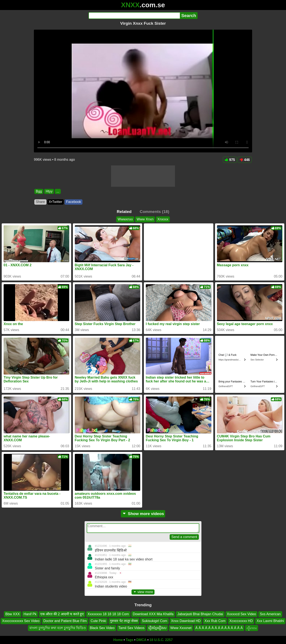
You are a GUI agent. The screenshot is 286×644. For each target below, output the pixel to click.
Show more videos (143, 514)
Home (118, 640)
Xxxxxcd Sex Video (242, 614)
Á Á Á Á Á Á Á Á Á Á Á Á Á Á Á (219, 628)
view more (143, 592)
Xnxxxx (163, 219)
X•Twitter (56, 202)
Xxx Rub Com (215, 621)
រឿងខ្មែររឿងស (157, 628)
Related (124, 212)
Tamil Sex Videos (131, 628)
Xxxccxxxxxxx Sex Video (21, 621)
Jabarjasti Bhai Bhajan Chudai (200, 614)
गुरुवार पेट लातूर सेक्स (124, 621)
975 (230, 160)
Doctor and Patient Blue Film (65, 621)
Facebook (74, 202)
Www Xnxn (145, 219)
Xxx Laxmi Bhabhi (270, 621)
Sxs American (270, 614)
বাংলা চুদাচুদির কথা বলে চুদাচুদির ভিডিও (58, 628)
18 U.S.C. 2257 (161, 640)
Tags (130, 640)
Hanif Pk (30, 614)
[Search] (134, 16)
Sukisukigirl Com (154, 621)
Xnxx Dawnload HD (186, 621)
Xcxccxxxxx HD (241, 621)
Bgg (39, 191)
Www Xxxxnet (181, 628)
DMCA (141, 640)
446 (245, 160)
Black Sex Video (102, 628)
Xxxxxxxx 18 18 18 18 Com (108, 614)
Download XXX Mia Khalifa (153, 614)
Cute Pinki (98, 621)
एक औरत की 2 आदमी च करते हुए (62, 614)
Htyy (49, 191)
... (58, 191)
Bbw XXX (13, 614)
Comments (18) (155, 212)
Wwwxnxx (125, 219)
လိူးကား (252, 628)
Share (40, 202)
